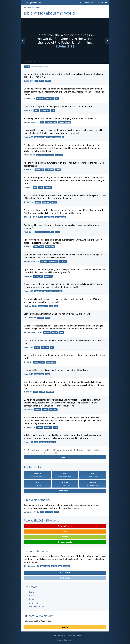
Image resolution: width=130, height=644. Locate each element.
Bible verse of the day (37, 500)
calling (55, 333)
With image (65, 578)
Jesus (58, 232)
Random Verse (89, 3)
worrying (58, 291)
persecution (39, 374)
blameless (40, 99)
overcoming (59, 137)
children (50, 392)
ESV (27, 67)
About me (53, 635)
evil (52, 347)
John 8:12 (28, 276)
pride (54, 202)
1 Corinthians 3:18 (31, 261)
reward (37, 410)
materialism (45, 110)
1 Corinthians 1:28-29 (33, 333)
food (41, 217)
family (54, 566)
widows (52, 442)
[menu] (106, 3)
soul (56, 306)
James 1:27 (29, 442)
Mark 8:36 (28, 110)
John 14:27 (28, 291)
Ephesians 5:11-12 (31, 512)
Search (32, 596)
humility (47, 333)
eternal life (39, 170)
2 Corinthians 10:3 (31, 122)
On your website (65, 542)
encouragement (40, 137)
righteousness (48, 155)
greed (36, 110)
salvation (59, 155)
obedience (50, 99)
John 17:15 (28, 347)
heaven (40, 318)
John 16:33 (28, 137)
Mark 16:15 (29, 232)
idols (56, 512)
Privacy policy (76, 635)
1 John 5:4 (28, 247)
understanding (51, 122)
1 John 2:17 (29, 170)
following (48, 276)
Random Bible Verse (36, 551)
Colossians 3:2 (30, 318)
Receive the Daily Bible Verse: (42, 520)
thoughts (63, 261)
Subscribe (99, 3)
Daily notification (65, 526)
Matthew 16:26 (30, 306)
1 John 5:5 (28, 362)
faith (36, 247)
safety (37, 347)
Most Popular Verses (37, 607)
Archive (32, 599)
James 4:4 (28, 187)
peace (51, 137)
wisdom (44, 261)
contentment (60, 217)
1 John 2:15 (29, 81)
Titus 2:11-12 (29, 155)
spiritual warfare (64, 122)
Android (65, 537)
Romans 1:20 (29, 427)
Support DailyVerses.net (39, 616)
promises (53, 410)
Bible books (34, 603)
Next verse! (65, 573)
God (40, 187)
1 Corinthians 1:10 (31, 566)
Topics (80, 3)
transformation (64, 566)
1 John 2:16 (29, 202)
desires (58, 170)
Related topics (33, 467)
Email (65, 531)
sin (36, 81)
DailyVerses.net (29, 7)
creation (40, 427)
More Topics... (65, 491)
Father (48, 81)
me (30, 621)
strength (48, 427)
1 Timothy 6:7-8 (30, 217)
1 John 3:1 (28, 392)
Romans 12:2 (29, 99)
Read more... (65, 457)
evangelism (49, 232)
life (57, 99)
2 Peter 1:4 (28, 410)
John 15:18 (28, 374)
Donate (65, 627)
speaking (49, 512)
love (42, 81)
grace (39, 155)
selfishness (53, 261)
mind (47, 318)
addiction (46, 202)
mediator (45, 347)
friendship (48, 187)
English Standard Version (40, 67)
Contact (67, 635)
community (45, 566)
